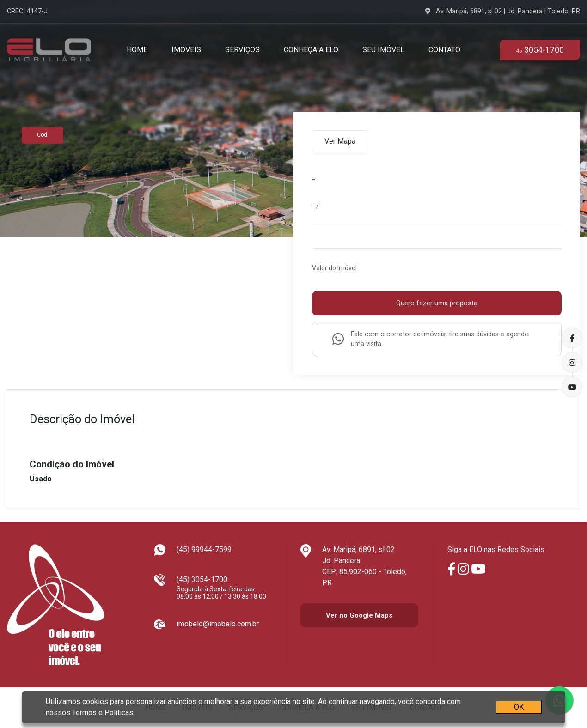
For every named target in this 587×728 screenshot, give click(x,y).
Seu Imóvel (383, 50)
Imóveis (186, 50)
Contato (444, 50)
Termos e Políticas (103, 713)
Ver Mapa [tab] (340, 141)
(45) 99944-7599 (204, 549)
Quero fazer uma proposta (437, 303)
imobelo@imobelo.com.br (218, 624)
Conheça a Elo (311, 50)
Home (137, 50)
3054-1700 (540, 50)
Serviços (242, 50)
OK (518, 707)
